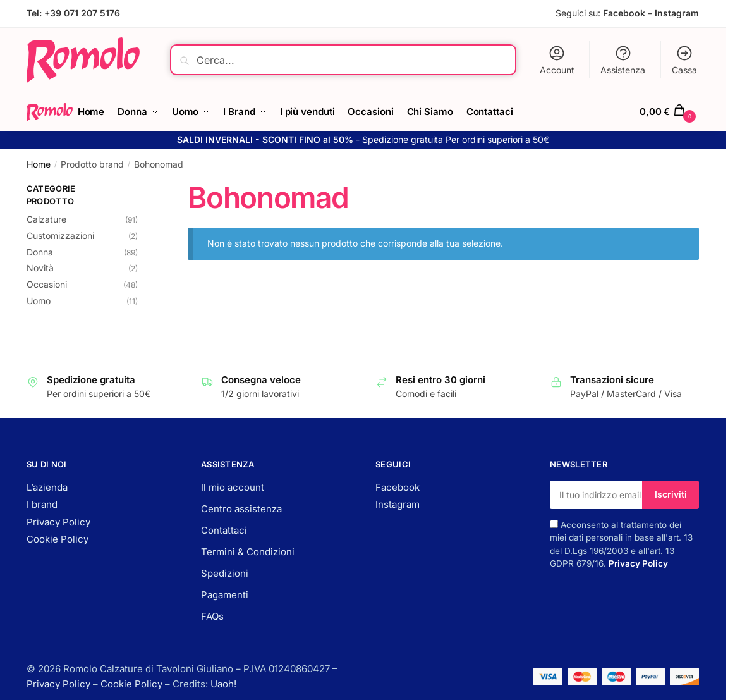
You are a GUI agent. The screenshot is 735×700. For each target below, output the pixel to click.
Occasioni (47, 284)
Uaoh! (223, 684)
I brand (42, 504)
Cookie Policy (58, 539)
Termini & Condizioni (248, 552)
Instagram (677, 13)
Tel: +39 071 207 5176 (73, 13)
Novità (40, 268)
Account (557, 60)
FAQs (212, 616)
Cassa (684, 60)
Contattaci (224, 530)
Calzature (46, 219)
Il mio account (233, 487)
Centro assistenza (241, 509)
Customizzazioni (60, 236)
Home (39, 164)
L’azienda (47, 487)
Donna (40, 252)
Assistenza (623, 60)
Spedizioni (225, 573)
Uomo (39, 301)
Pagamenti (225, 595)
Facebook (624, 13)
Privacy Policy (58, 522)
